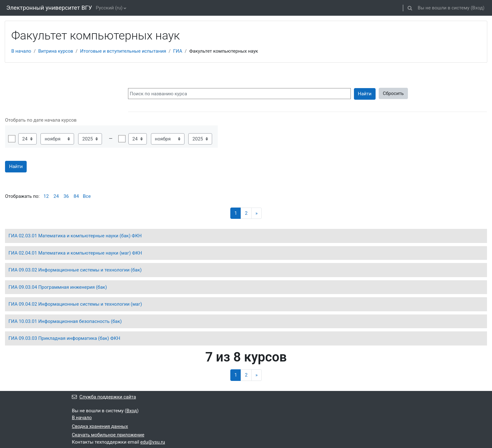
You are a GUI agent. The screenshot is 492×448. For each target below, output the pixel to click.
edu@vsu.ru (153, 442)
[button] (410, 8)
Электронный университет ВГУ (49, 8)
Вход (478, 8)
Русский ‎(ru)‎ (109, 8)
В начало (21, 51)
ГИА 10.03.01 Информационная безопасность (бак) (65, 321)
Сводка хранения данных (100, 426)
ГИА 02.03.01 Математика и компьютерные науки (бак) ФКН (75, 236)
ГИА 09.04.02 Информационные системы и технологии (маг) (75, 304)
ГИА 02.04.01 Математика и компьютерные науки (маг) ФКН (75, 253)
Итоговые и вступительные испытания (123, 51)
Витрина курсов (56, 51)
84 (76, 196)
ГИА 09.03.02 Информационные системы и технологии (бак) (75, 270)
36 (66, 196)
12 (46, 196)
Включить (12, 139)
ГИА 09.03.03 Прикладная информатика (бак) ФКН (64, 338)
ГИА (178, 51)
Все (87, 196)
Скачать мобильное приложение (108, 435)
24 (56, 196)
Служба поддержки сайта (104, 397)
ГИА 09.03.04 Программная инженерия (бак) (58, 287)
